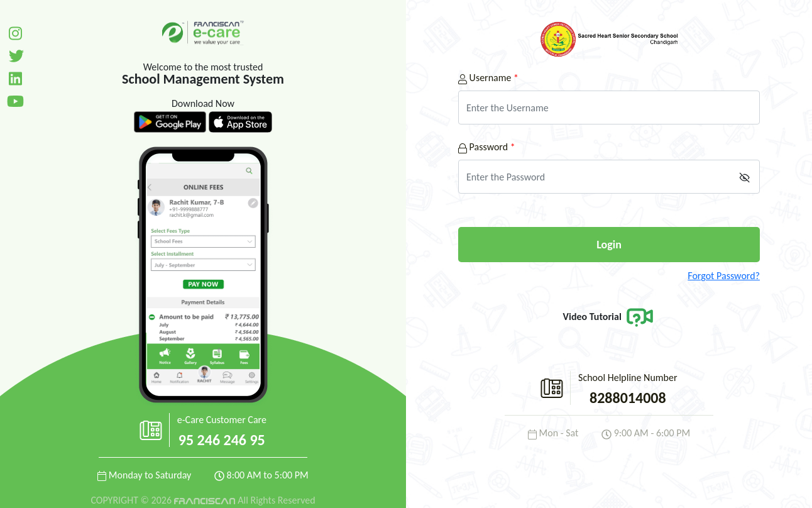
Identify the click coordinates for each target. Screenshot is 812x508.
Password (487, 147)
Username (488, 78)
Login (609, 245)
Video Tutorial (609, 317)
